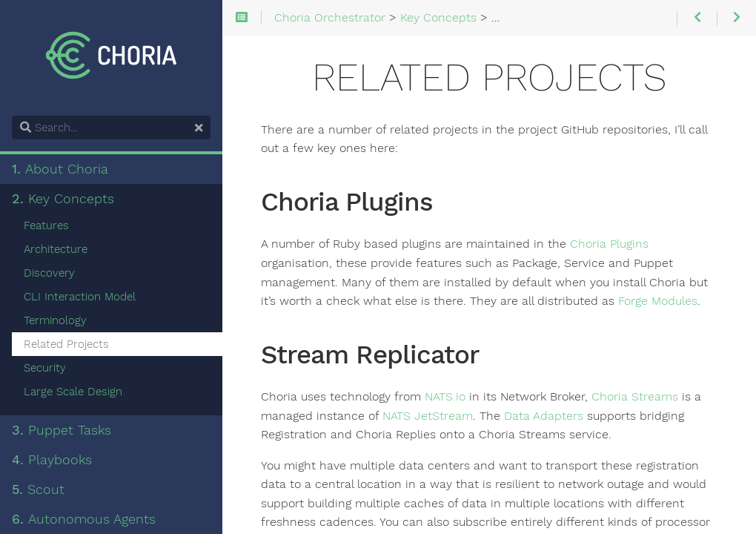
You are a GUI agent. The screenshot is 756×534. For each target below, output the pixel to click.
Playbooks (52, 460)
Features (46, 225)
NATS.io (445, 397)
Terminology (55, 320)
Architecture (56, 249)
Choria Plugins (609, 244)
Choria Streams (635, 397)
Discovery (49, 273)
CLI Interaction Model (80, 297)
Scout (38, 489)
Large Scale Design (73, 392)
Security (45, 368)
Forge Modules (658, 301)
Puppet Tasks (62, 430)
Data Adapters (544, 416)
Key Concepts (63, 199)
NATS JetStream (428, 416)
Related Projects (66, 344)
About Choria (60, 169)
